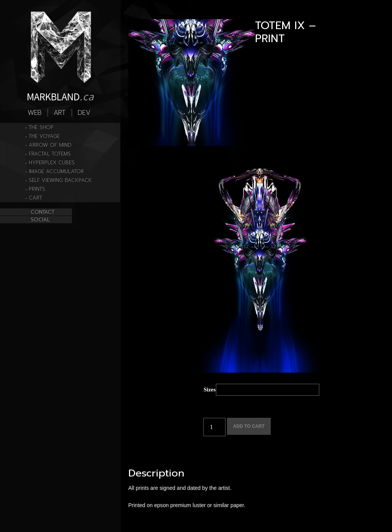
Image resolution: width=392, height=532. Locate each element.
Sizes (210, 390)
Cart (35, 198)
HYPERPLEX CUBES (52, 163)
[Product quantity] (214, 427)
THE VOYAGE (44, 136)
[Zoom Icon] (192, 83)
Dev (84, 113)
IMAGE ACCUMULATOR (56, 171)
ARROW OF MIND (50, 145)
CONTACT (42, 212)
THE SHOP (41, 127)
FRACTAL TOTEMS (50, 154)
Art (60, 113)
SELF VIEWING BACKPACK (60, 180)
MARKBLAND (60, 96)
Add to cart (249, 426)
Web (35, 113)
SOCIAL (40, 220)
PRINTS (37, 189)
